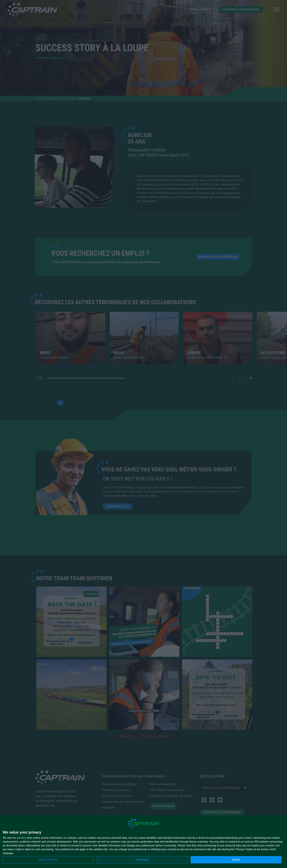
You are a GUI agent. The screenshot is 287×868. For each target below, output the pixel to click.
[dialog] (143, 842)
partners (21, 838)
